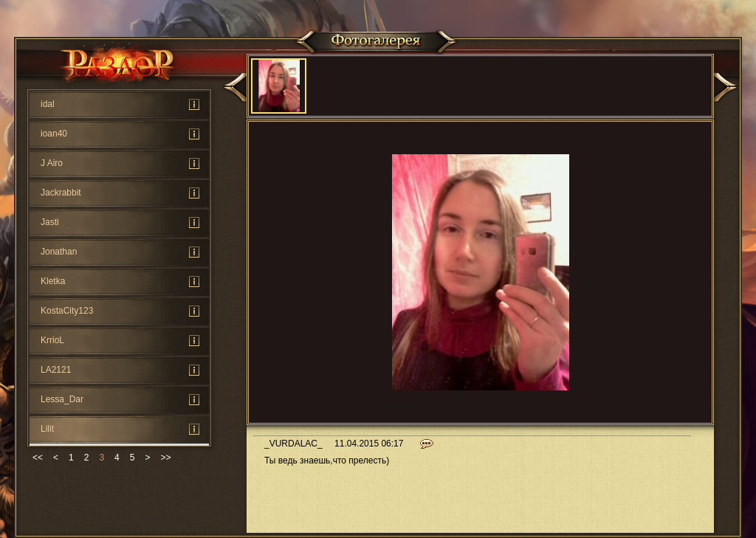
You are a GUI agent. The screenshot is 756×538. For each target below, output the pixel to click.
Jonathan (59, 252)
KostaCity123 (67, 311)
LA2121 (56, 370)
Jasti (50, 222)
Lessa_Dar (62, 399)
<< (38, 458)
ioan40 (54, 134)
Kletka (53, 281)
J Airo (52, 163)
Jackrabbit (61, 193)
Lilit (47, 429)
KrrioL (52, 340)
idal (48, 104)
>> (165, 458)
